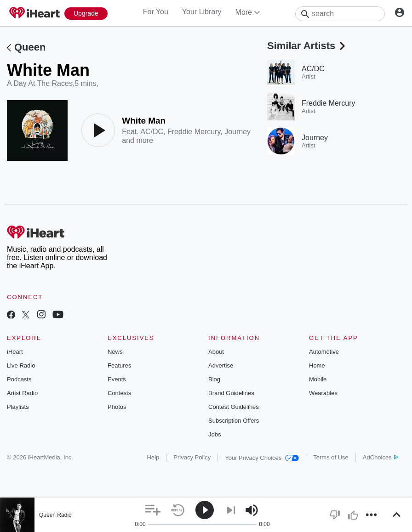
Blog (214, 379)
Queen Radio (55, 515)
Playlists (18, 407)
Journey (237, 132)
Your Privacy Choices (262, 458)
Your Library (202, 12)
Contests (119, 393)
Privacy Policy (192, 457)
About (216, 352)
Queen (30, 47)
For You (156, 12)
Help (153, 457)
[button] (153, 510)
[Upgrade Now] (86, 14)
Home (317, 365)
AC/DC (152, 132)
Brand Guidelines (231, 393)
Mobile (318, 379)
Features (119, 365)
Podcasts (19, 379)
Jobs (215, 434)
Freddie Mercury (194, 132)
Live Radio (21, 365)
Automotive (324, 352)
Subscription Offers (234, 421)
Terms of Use (331, 457)
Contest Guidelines (234, 407)
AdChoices (381, 457)
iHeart (15, 352)
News (115, 352)
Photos (117, 407)
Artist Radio (22, 393)
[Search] (340, 14)
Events (117, 379)
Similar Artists (307, 46)
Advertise (221, 365)
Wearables (323, 393)
